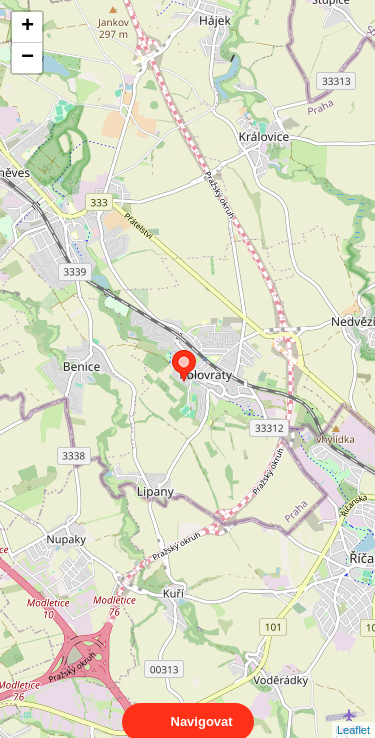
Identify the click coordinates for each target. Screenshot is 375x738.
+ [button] (27, 27)
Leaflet (353, 712)
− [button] (27, 58)
